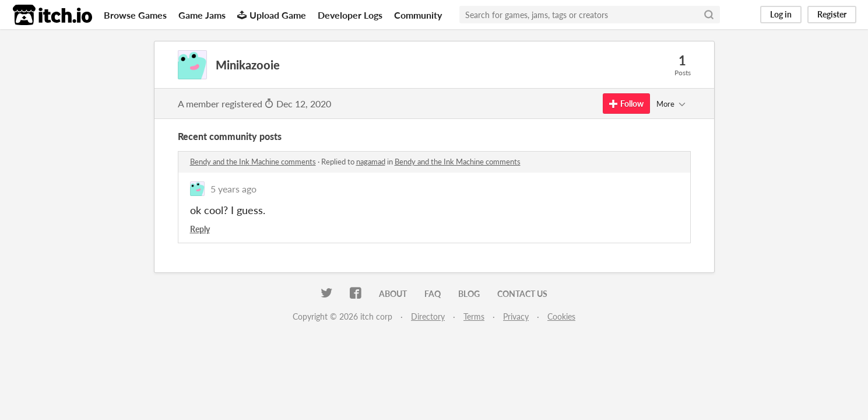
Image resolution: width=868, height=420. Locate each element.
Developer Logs (350, 15)
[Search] (709, 15)
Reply (200, 229)
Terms (474, 316)
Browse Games (135, 15)
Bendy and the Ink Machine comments (253, 162)
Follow (626, 104)
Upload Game (272, 15)
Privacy (516, 316)
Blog (469, 294)
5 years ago (233, 189)
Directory (428, 316)
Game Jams (202, 15)
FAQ (433, 294)
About (393, 294)
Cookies (561, 316)
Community (418, 15)
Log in (781, 14)
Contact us (522, 294)
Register (832, 14)
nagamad (371, 162)
